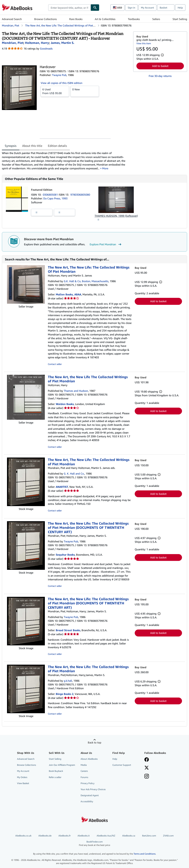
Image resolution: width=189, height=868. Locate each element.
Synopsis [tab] (11, 146)
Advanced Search (12, 19)
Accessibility (87, 801)
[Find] (95, 8)
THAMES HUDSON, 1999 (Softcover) (116, 216)
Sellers (156, 19)
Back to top (94, 742)
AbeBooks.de (45, 836)
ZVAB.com (168, 836)
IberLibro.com (149, 836)
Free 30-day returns (160, 76)
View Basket (23, 783)
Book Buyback (56, 771)
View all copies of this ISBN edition (61, 83)
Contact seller (55, 364)
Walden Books (65, 404)
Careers (84, 771)
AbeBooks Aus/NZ (106, 836)
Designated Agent (90, 795)
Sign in (131, 8)
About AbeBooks (89, 759)
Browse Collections (45, 19)
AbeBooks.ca (129, 836)
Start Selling (180, 19)
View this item (144, 43)
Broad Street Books (68, 630)
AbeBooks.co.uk (23, 836)
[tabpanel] (66, 161)
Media (84, 765)
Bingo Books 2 (65, 694)
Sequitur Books (65, 555)
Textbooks (134, 19)
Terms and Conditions (145, 854)
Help (180, 8)
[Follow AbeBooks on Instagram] (147, 777)
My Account (147, 8)
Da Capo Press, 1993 (55, 198)
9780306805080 (80, 195)
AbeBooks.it (84, 836)
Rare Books (76, 19)
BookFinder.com (94, 843)
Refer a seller (55, 777)
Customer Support (122, 765)
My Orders (22, 777)
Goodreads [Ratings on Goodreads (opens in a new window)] (46, 48)
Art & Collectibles (105, 19)
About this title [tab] (32, 146)
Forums (84, 777)
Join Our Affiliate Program (62, 765)
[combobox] (69, 8)
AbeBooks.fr (65, 836)
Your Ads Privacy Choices (93, 789)
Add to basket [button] (160, 66)
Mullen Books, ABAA (68, 294)
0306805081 (51, 195)
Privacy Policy (87, 783)
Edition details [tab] (57, 146)
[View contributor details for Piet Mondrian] (13, 43)
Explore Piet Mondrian (106, 244)
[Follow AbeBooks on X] (147, 768)
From (55, 91)
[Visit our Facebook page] (147, 760)
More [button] (105, 168)
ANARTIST (62, 487)
